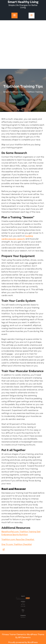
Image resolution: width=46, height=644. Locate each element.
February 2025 (23, 608)
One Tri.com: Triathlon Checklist (17, 545)
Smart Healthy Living (23, 2)
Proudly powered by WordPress (23, 642)
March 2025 (23, 607)
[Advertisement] (23, 45)
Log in (23, 611)
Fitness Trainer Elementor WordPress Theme (23, 635)
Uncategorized (23, 613)
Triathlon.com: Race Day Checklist (18, 540)
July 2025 (23, 607)
